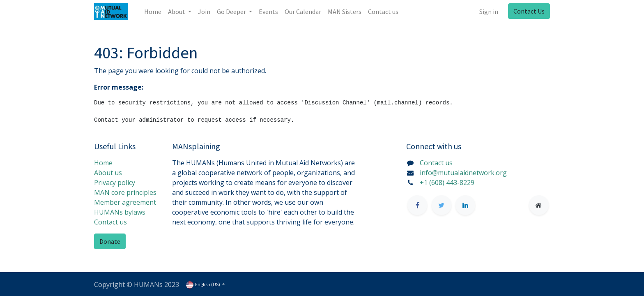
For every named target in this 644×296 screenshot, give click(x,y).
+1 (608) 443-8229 (447, 183)
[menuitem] (153, 12)
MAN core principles (125, 192)
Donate (110, 241)
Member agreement (125, 202)
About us (108, 173)
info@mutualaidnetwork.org (463, 173)
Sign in (489, 12)
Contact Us (529, 11)
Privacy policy (115, 183)
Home (103, 163)
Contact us (110, 222)
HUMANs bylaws (120, 212)
